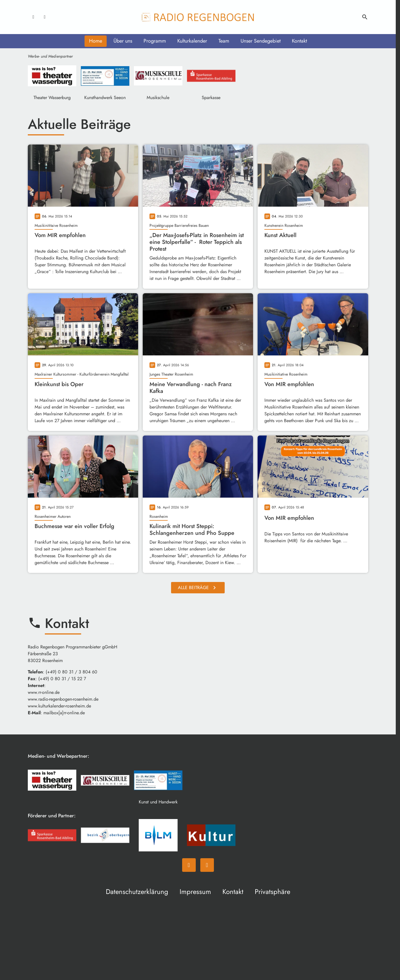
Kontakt (299, 41)
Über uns (123, 41)
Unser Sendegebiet (261, 41)
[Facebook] (33, 17)
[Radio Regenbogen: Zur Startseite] (198, 17)
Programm (155, 41)
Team (224, 41)
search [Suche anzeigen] (365, 17)
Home (96, 41)
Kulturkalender (192, 41)
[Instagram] (45, 17)
